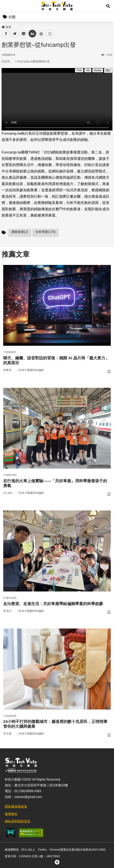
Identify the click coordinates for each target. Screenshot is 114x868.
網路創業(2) (20, 232)
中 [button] (32, 34)
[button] (108, 6)
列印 (41, 34)
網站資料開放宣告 (18, 821)
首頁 (6, 27)
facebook (6, 34)
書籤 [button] (50, 34)
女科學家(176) (45, 232)
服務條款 (11, 814)
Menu (6, 6)
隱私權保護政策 (16, 806)
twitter (15, 34)
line (22, 34)
